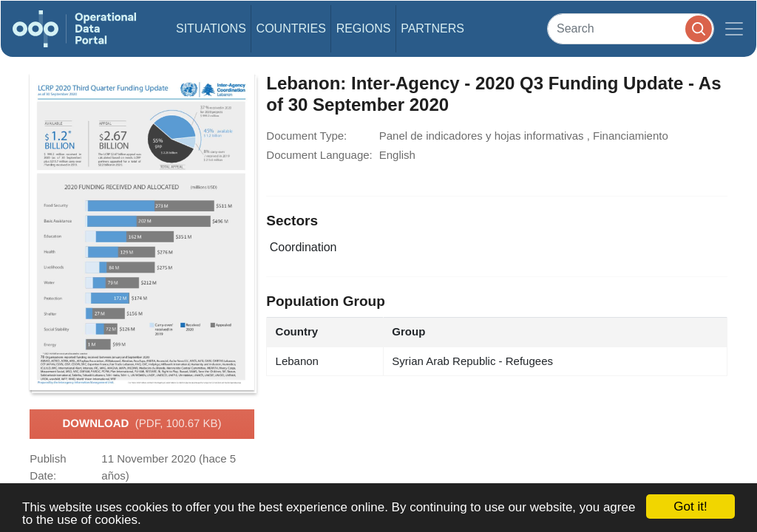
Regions (364, 28)
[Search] (631, 28)
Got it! (690, 507)
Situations (211, 28)
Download (142, 424)
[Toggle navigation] (734, 29)
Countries (291, 28)
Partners (432, 28)
